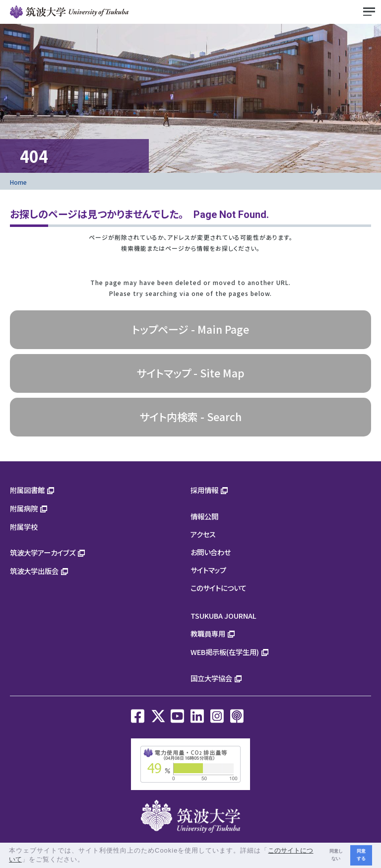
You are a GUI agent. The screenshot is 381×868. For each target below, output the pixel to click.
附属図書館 (27, 490)
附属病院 (24, 508)
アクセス (203, 534)
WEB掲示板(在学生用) (225, 652)
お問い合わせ (211, 552)
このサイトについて (219, 588)
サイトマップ (208, 570)
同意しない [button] (336, 855)
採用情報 (204, 490)
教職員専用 (208, 633)
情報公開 (204, 516)
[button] (88, 860)
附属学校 (24, 527)
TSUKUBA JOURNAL (223, 615)
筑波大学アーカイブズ (43, 552)
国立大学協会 (211, 678)
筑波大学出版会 (34, 571)
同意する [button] (361, 855)
